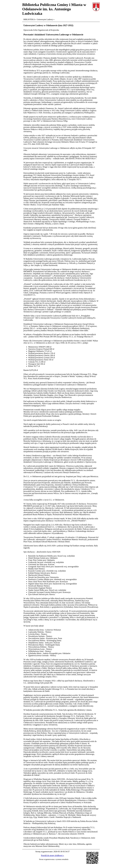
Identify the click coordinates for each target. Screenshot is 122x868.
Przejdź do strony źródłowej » (53, 855)
